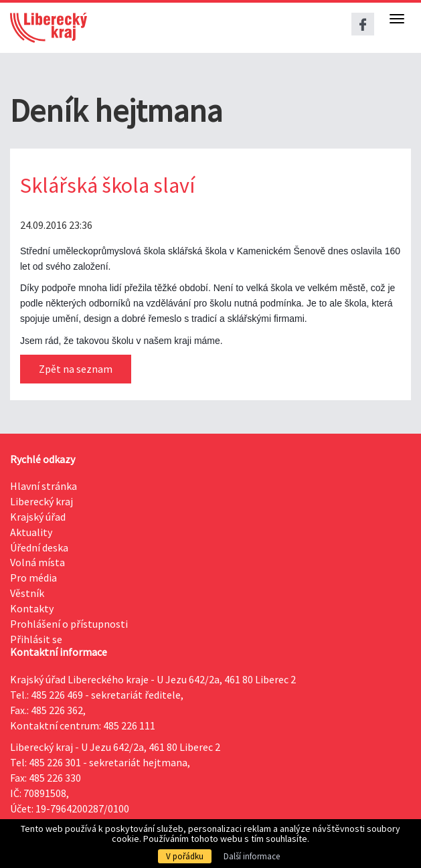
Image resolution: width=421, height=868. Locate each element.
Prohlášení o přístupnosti (69, 624)
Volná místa (37, 562)
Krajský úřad (38, 517)
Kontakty (32, 608)
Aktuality (31, 532)
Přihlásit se (36, 639)
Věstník (27, 593)
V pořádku (185, 856)
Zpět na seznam (76, 369)
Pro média (33, 578)
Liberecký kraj (41, 501)
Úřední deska (39, 547)
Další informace (252, 856)
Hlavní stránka (44, 486)
